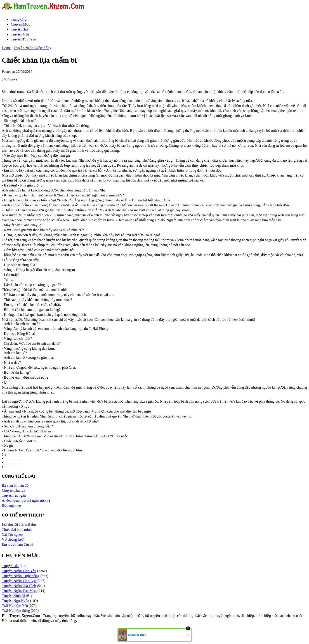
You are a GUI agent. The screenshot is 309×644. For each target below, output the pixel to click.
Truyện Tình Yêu (24, 39)
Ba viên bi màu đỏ (15, 485)
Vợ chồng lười (13, 539)
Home (6, 48)
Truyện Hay (20, 29)
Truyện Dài (10, 566)
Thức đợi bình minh (17, 530)
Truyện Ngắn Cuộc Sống (32, 48)
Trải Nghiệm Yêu (15, 606)
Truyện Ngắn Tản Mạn (19, 591)
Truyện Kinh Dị (13, 596)
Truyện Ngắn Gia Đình (19, 586)
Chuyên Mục (20, 24)
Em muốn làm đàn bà (18, 544)
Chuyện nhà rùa (13, 490)
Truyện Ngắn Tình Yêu (19, 571)
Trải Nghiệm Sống (16, 611)
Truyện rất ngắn (14, 495)
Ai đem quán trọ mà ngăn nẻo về (26, 500)
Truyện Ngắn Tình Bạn (19, 581)
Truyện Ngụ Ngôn (15, 601)
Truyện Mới (20, 34)
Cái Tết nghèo (12, 534)
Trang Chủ (19, 19)
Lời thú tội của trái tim (19, 525)
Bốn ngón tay (12, 505)
